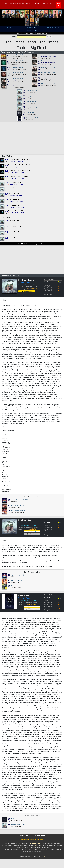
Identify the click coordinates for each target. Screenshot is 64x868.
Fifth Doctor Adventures (17, 580)
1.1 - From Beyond (31, 109)
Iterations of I (15, 582)
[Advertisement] (32, 141)
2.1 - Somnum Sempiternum (49, 85)
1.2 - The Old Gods (31, 103)
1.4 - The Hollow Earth (32, 92)
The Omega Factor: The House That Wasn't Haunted (23, 159)
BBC (36, 845)
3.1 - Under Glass (46, 64)
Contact (43, 857)
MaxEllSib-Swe (32, 289)
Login (19, 33)
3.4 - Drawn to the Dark (17, 82)
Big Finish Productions (36, 844)
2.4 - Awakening (46, 69)
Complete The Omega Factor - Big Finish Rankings (32, 244)
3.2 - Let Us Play (45, 58)
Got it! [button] (58, 5)
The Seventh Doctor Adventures (18, 511)
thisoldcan (31, 604)
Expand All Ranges (29, 33)
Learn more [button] (32, 6)
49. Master (14, 502)
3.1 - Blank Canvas (16, 588)
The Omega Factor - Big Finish (18, 55)
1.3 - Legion (29, 98)
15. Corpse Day (15, 507)
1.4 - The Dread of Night (18, 513)
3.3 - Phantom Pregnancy (17, 88)
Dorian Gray (14, 586)
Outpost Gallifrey (42, 33)
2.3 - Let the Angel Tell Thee (49, 74)
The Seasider (31, 529)
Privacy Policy (24, 836)
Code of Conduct (40, 836)
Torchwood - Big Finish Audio (18, 505)
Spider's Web (30, 120)
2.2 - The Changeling (47, 80)
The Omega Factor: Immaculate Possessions (21, 176)
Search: (14, 37)
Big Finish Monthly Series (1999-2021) (20, 500)
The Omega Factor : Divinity (18, 69)
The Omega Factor (31, 114)
